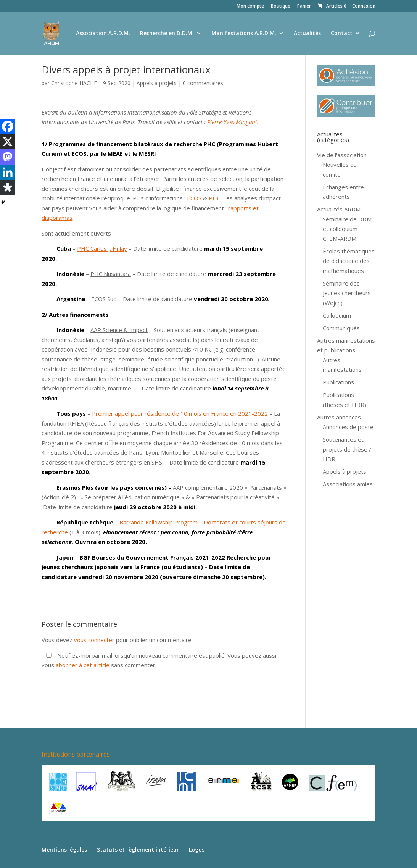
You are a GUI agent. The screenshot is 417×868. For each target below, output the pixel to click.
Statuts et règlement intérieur (138, 849)
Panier (304, 6)
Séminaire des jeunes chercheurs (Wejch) (347, 293)
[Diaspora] (8, 187)
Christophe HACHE (74, 83)
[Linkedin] (8, 172)
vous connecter (94, 640)
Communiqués (341, 328)
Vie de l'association (342, 155)
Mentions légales (64, 849)
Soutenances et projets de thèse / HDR (347, 449)
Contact (342, 34)
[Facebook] (8, 126)
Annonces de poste (348, 427)
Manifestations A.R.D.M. (244, 34)
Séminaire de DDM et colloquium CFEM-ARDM (347, 229)
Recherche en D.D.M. (167, 34)
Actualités (307, 34)
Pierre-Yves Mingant (232, 122)
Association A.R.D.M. (103, 34)
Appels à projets (157, 83)
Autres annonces (339, 417)
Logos (197, 849)
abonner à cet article (83, 665)
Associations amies (348, 484)
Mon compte (250, 6)
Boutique (281, 6)
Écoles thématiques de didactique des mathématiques (349, 261)
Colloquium (337, 315)
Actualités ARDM (339, 209)
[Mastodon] (8, 157)
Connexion (364, 6)
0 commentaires (203, 83)
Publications (338, 382)
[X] (8, 142)
